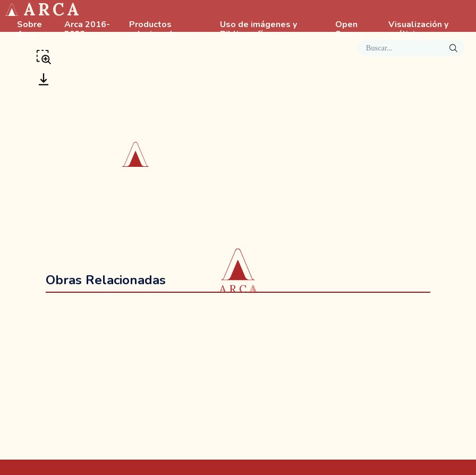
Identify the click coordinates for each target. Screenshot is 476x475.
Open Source (350, 30)
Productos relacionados (156, 30)
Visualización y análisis (418, 30)
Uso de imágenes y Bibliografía (258, 30)
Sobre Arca (29, 30)
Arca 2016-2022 (87, 30)
